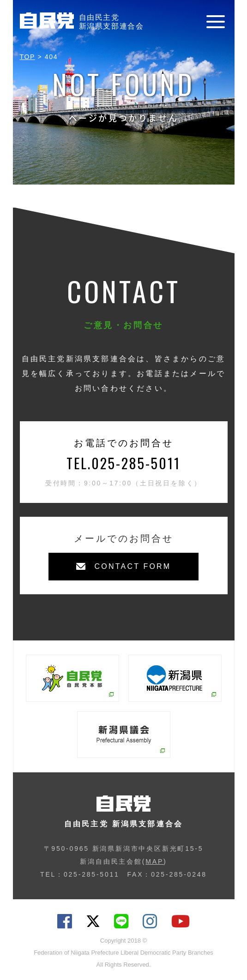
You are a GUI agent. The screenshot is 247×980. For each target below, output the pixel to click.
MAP (154, 861)
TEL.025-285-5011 (123, 463)
